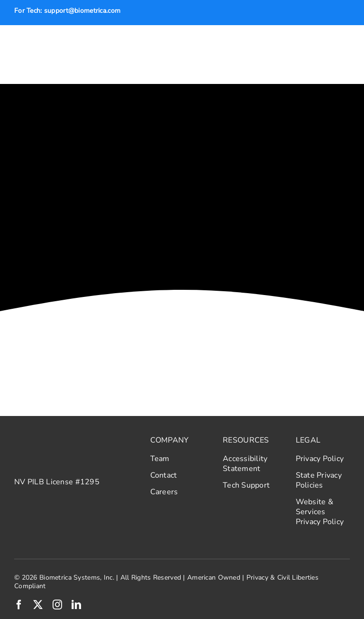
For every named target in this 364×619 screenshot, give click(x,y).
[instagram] (57, 605)
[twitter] (38, 605)
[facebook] (19, 605)
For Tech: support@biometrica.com (67, 11)
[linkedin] (76, 605)
